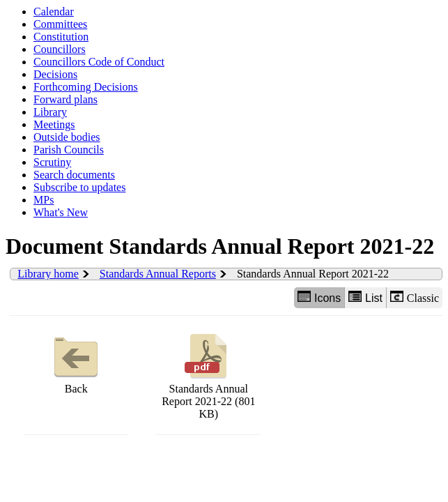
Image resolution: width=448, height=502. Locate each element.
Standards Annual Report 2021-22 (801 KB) (208, 375)
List (365, 297)
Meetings (54, 124)
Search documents (74, 175)
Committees (60, 24)
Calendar (54, 12)
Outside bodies (67, 137)
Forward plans (65, 99)
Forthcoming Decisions (86, 87)
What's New (61, 212)
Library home (48, 274)
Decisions (55, 74)
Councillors (60, 49)
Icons (319, 297)
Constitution (61, 37)
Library (50, 112)
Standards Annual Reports (158, 274)
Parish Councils (69, 150)
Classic (415, 297)
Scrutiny (52, 162)
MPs (44, 200)
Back (76, 362)
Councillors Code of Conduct (99, 62)
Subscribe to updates (79, 187)
